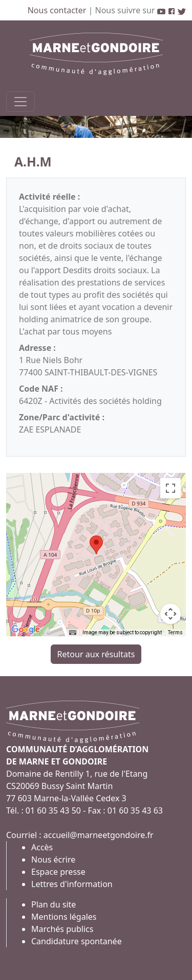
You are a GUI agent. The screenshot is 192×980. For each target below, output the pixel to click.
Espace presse (58, 872)
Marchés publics (62, 929)
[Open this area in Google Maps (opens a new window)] (26, 630)
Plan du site (54, 904)
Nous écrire (53, 859)
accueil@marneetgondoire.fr (99, 835)
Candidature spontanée (77, 941)
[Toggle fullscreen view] (170, 488)
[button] (96, 545)
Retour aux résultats (96, 654)
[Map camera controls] (170, 614)
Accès (42, 847)
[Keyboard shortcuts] (73, 633)
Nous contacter (58, 10)
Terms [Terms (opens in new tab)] (175, 632)
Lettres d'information (72, 884)
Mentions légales (64, 917)
